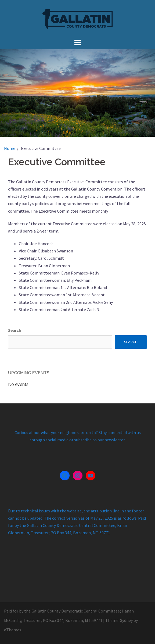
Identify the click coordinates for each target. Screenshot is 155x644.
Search (15, 330)
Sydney (126, 620)
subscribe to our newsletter (99, 440)
